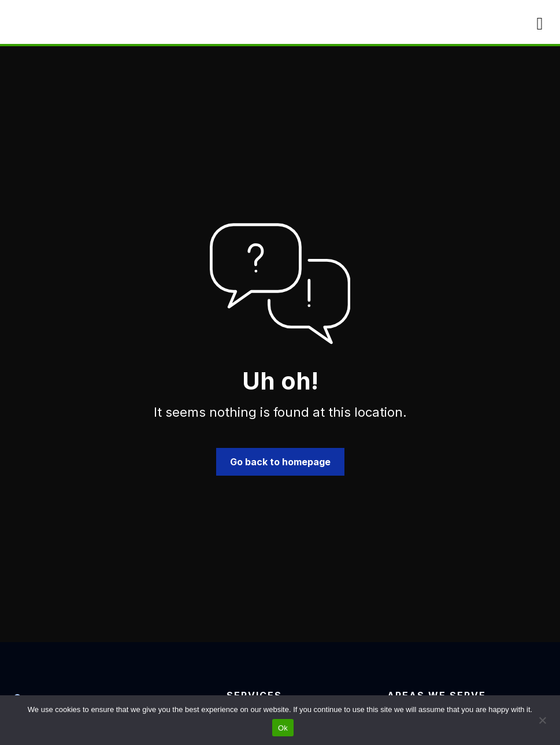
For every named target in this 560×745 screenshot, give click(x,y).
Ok (283, 728)
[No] (542, 719)
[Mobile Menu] (540, 24)
